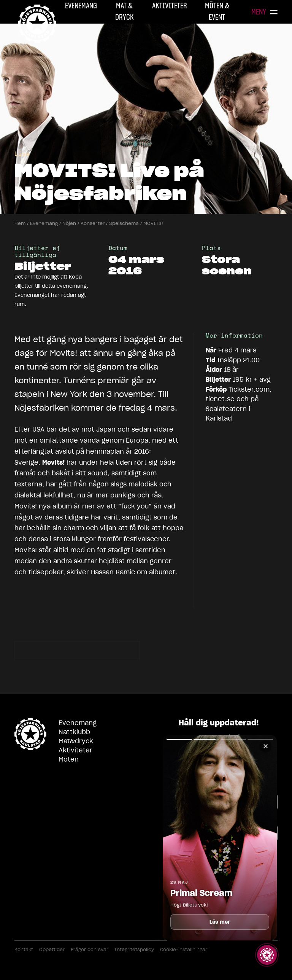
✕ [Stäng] (266, 746)
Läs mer (220, 922)
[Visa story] (267, 955)
